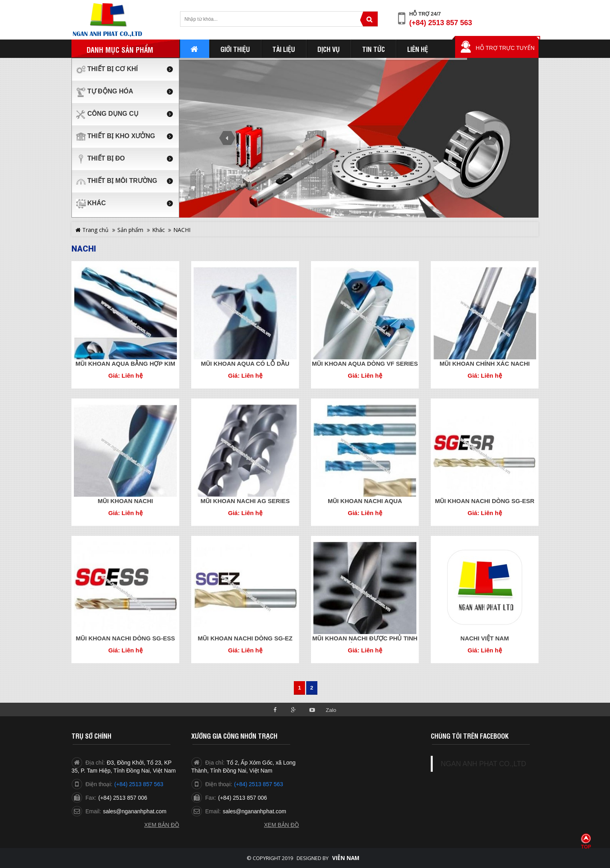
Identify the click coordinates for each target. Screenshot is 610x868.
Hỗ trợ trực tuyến (505, 48)
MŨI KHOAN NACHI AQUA (365, 501)
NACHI (182, 230)
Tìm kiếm (369, 19)
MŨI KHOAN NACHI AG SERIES (245, 501)
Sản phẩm (130, 230)
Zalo (331, 710)
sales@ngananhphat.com (135, 811)
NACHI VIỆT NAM (484, 638)
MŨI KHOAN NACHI (125, 501)
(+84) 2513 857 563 (441, 23)
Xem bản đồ (162, 825)
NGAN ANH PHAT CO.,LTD (483, 764)
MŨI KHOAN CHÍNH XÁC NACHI (485, 364)
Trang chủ (92, 230)
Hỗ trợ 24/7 (425, 14)
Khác (158, 230)
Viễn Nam (346, 858)
